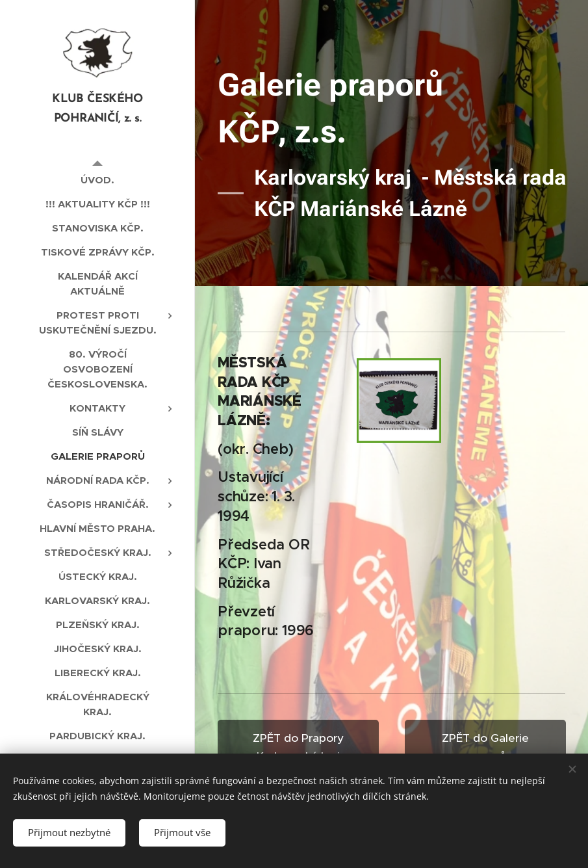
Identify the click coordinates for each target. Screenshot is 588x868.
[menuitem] (97, 180)
